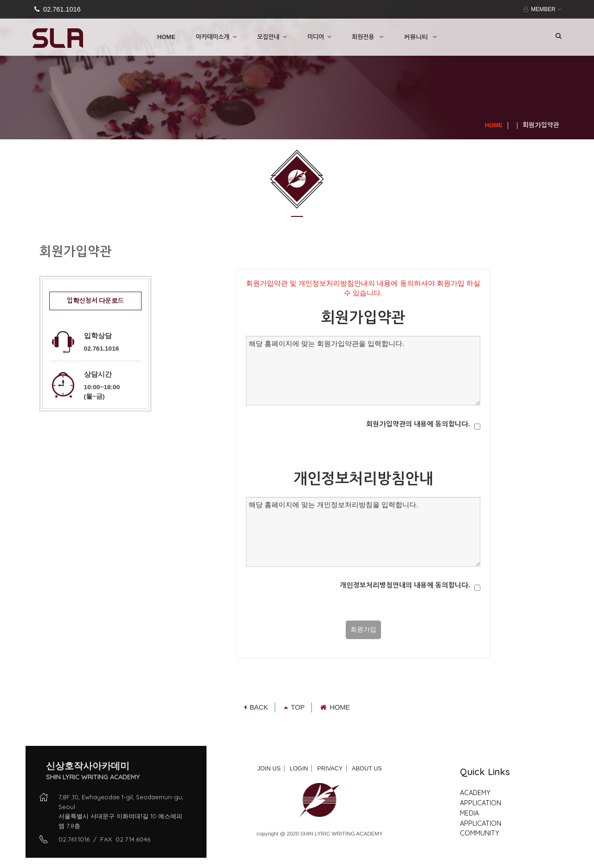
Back (256, 707)
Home (335, 707)
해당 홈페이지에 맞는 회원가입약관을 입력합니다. (363, 371)
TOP (294, 707)
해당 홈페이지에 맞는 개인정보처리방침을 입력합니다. (363, 532)
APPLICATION (481, 803)
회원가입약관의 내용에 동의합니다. (418, 424)
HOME (166, 37)
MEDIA (469, 813)
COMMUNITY (480, 833)
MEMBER (541, 9)
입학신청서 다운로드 (96, 301)
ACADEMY (475, 793)
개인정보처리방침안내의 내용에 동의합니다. (405, 585)
